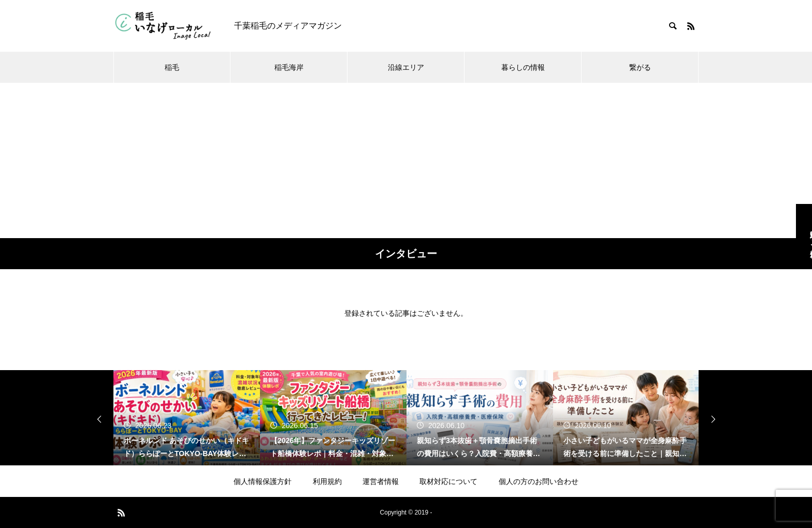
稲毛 (172, 67)
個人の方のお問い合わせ (539, 481)
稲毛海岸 (289, 67)
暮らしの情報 (523, 67)
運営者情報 (381, 481)
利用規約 (327, 481)
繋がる (640, 67)
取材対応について (448, 481)
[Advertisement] (406, 160)
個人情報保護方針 (263, 481)
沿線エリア (406, 67)
